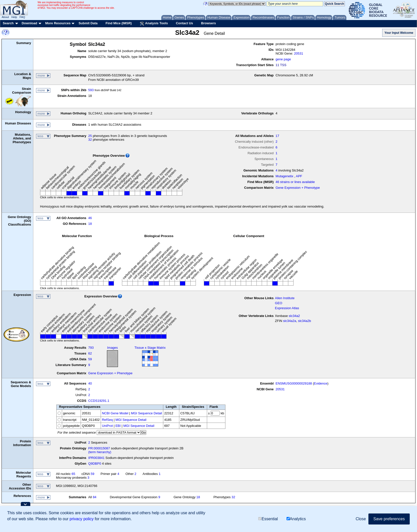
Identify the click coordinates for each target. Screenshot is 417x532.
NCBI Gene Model (115, 413)
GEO (279, 303)
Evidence (321, 383)
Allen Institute (285, 298)
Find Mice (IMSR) (119, 23)
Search (8, 23)
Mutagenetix (284, 176)
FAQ (22, 17)
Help (14, 17)
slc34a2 (294, 316)
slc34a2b (305, 321)
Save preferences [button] (389, 519)
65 (73, 474)
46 (90, 218)
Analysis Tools (154, 24)
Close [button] (361, 519)
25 (90, 136)
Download (29, 23)
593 (91, 90)
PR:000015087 (99, 448)
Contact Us (184, 23)
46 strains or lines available (295, 182)
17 (277, 136)
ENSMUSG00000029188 (294, 383)
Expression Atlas (287, 308)
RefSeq (107, 420)
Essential (268, 519)
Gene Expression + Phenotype (298, 188)
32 (90, 140)
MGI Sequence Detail (147, 413)
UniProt (107, 426)
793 (91, 348)
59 (90, 359)
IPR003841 (96, 458)
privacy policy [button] (82, 519)
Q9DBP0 (95, 464)
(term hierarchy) (100, 452)
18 (90, 224)
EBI (118, 426)
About (5, 17)
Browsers (208, 23)
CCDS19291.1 (99, 401)
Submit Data (88, 23)
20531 (299, 53)
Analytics (296, 519)
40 (90, 383)
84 (94, 497)
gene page (283, 59)
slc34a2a (290, 321)
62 (90, 353)
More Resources (58, 23)
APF (299, 176)
